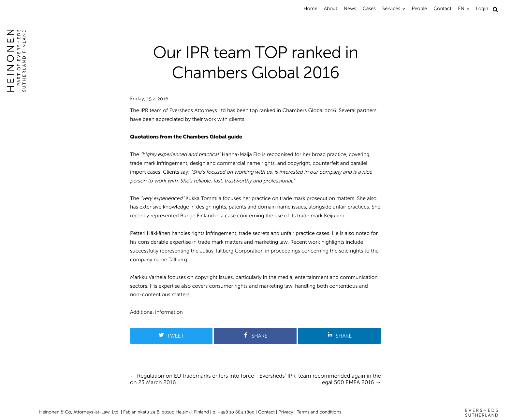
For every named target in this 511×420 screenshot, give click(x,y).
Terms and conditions (319, 412)
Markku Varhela (148, 277)
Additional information (156, 312)
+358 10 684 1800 (236, 412)
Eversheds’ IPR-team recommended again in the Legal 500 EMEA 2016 (320, 379)
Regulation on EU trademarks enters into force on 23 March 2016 (192, 379)
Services (391, 8)
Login (482, 8)
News (350, 8)
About (331, 8)
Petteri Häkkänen (150, 233)
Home (310, 8)
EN (461, 8)
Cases (369, 8)
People (419, 8)
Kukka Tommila (203, 199)
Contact (442, 8)
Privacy (286, 412)
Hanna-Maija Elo (241, 155)
